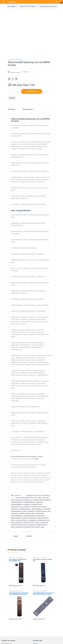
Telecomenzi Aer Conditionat (10, 619)
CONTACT (36, 613)
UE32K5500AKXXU (17, 457)
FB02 (47, 452)
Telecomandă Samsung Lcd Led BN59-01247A (29, 454)
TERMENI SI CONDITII (39, 604)
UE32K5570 (27, 459)
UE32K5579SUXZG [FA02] (39, 461)
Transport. (40, 411)
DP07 (36, 452)
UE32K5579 (27, 461)
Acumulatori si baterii (8, 621)
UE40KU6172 (44, 477)
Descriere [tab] (11, 64)
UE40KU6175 (31, 479)
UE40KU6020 (41, 470)
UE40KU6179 (19, 481)
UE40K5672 (15, 468)
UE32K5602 (47, 463)
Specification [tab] (28, 64)
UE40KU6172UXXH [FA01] (19, 479)
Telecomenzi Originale (8, 607)
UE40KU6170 (19, 477)
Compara (26, 26)
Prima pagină (12, 6)
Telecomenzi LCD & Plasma (27, 6)
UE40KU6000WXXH (30, 470)
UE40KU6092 (33, 475)
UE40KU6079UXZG (22, 475)
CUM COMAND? (38, 610)
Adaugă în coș (33, 46)
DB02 (27, 452)
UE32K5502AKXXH (17, 459)
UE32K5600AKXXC (25, 463)
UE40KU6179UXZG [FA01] (32, 481)
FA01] (40, 452)
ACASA (35, 598)
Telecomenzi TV (6, 598)
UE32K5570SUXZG (17, 461)
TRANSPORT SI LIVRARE (40, 607)
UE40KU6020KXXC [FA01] (19, 472)
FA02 (44, 452)
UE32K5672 (31, 466)
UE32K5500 (48, 454)
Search (53, 2)
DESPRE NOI (37, 601)
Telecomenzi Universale (9, 610)
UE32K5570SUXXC (37, 459)
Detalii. (37, 413)
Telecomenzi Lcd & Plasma (10, 604)
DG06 (31, 452)
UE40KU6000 (40, 468)
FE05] (13, 454)
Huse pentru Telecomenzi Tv (10, 601)
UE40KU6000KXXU (17, 470)
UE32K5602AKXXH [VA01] (19, 466)
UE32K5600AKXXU (37, 463)
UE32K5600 (15, 463)
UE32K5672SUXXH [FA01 (43, 466)
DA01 (23, 452)
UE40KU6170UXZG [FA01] (32, 477)
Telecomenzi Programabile (10, 613)
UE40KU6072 (32, 472)
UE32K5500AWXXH (29, 457)
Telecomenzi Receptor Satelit (10, 616)
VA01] (42, 481)
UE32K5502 (39, 457)
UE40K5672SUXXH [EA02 (27, 468)
